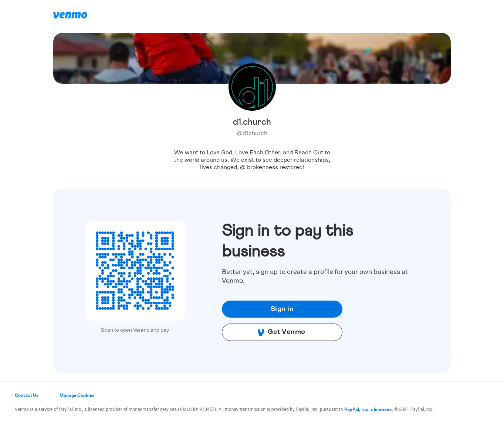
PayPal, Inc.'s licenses (368, 409)
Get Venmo (281, 332)
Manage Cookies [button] (77, 395)
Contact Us (27, 395)
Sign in (282, 309)
